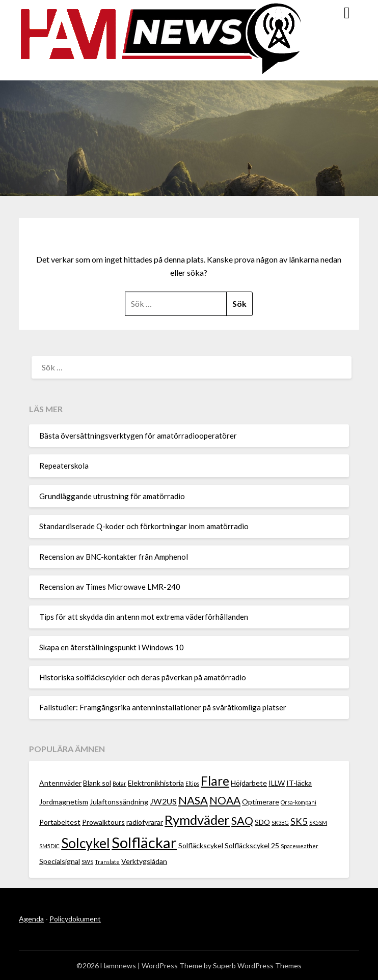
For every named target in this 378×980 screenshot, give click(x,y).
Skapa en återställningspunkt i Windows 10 (112, 647)
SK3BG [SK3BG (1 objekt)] (280, 823)
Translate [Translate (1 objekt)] (107, 862)
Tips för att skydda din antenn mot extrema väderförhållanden (144, 617)
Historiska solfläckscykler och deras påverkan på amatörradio (143, 677)
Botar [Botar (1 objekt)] (119, 783)
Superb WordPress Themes (257, 965)
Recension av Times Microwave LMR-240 (110, 587)
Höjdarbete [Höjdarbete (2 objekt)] (249, 783)
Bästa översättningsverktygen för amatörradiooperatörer (138, 436)
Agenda (31, 919)
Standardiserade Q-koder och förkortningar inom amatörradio (144, 526)
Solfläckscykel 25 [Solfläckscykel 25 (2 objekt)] (252, 845)
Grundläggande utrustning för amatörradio (112, 496)
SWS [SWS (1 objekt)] (87, 862)
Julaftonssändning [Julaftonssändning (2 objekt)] (119, 802)
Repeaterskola (64, 466)
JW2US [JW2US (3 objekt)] (163, 801)
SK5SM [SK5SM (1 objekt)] (318, 823)
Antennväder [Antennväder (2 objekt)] (60, 783)
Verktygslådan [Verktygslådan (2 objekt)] (144, 861)
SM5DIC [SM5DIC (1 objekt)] (49, 846)
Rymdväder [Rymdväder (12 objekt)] (197, 820)
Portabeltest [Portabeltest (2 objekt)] (60, 822)
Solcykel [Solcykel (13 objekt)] (86, 843)
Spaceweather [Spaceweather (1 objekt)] (300, 846)
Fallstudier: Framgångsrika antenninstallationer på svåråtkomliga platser (163, 707)
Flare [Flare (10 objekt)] (215, 781)
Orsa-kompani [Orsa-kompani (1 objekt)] (299, 802)
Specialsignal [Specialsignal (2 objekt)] (60, 861)
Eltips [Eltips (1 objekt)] (192, 783)
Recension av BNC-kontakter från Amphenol (114, 557)
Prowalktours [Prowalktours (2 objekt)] (103, 822)
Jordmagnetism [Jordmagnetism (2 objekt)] (64, 802)
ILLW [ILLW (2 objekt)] (277, 783)
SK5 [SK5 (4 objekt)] (299, 821)
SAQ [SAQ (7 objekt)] (242, 820)
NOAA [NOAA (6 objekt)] (225, 800)
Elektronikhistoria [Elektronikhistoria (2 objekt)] (156, 783)
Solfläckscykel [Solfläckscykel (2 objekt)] (201, 845)
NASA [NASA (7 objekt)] (193, 800)
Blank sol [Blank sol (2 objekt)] (97, 783)
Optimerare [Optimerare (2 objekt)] (261, 802)
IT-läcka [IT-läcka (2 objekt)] (299, 783)
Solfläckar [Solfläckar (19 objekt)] (144, 842)
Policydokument (75, 919)
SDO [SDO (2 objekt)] (262, 822)
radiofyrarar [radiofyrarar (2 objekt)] (145, 822)
